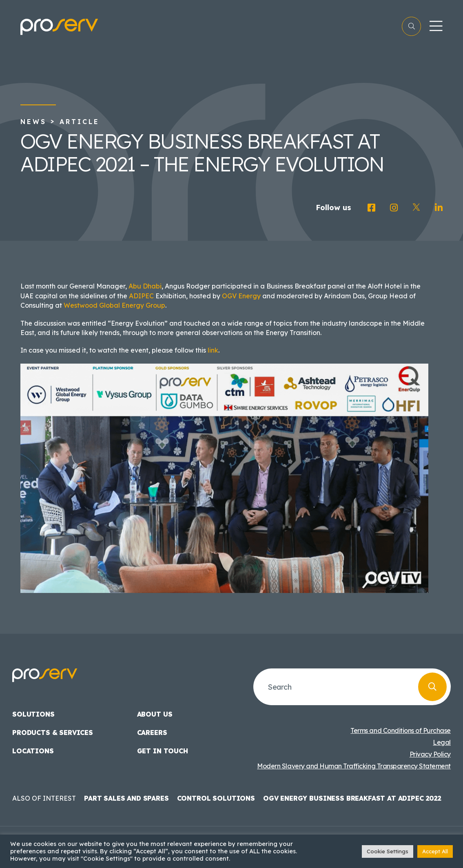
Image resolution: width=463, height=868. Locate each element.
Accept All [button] (435, 851)
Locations (33, 751)
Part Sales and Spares (126, 798)
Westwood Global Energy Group (114, 305)
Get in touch (163, 751)
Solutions (33, 714)
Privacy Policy (430, 754)
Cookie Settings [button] (388, 851)
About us (155, 714)
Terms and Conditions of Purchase (401, 730)
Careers (152, 733)
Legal (442, 742)
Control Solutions (216, 798)
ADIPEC (141, 296)
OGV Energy (241, 296)
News (33, 122)
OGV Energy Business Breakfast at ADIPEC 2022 (352, 798)
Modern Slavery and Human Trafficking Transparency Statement (354, 766)
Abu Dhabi (145, 286)
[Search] (432, 687)
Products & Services (53, 733)
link (213, 350)
